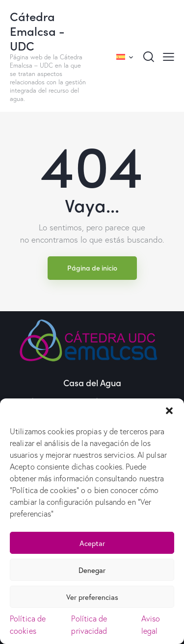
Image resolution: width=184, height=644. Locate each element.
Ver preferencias (92, 597)
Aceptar (92, 543)
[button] (169, 411)
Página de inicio (92, 268)
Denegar (92, 570)
